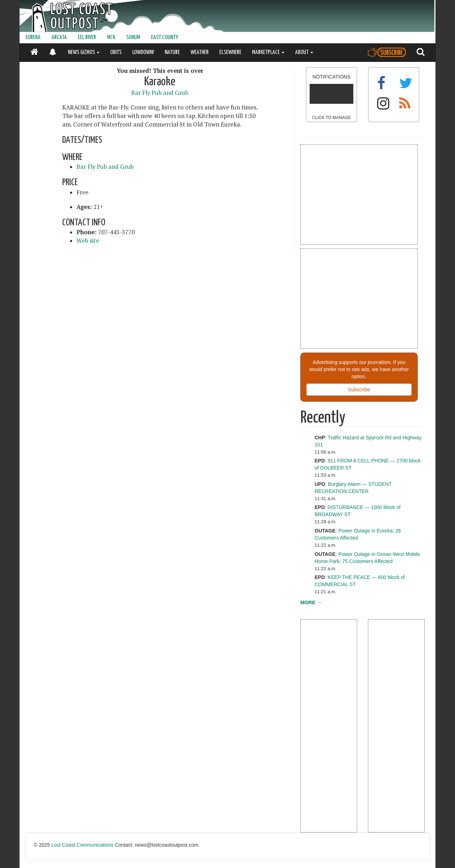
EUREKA (33, 37)
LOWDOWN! (143, 52)
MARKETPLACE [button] (268, 52)
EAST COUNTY (165, 37)
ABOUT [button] (304, 52)
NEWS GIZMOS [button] (84, 52)
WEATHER (200, 52)
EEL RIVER (87, 37)
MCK (111, 37)
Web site (88, 241)
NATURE (172, 52)
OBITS (116, 52)
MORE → (311, 602)
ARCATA (59, 37)
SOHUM (133, 37)
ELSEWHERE (230, 52)
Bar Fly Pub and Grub (160, 93)
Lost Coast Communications (82, 845)
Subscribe (359, 390)
